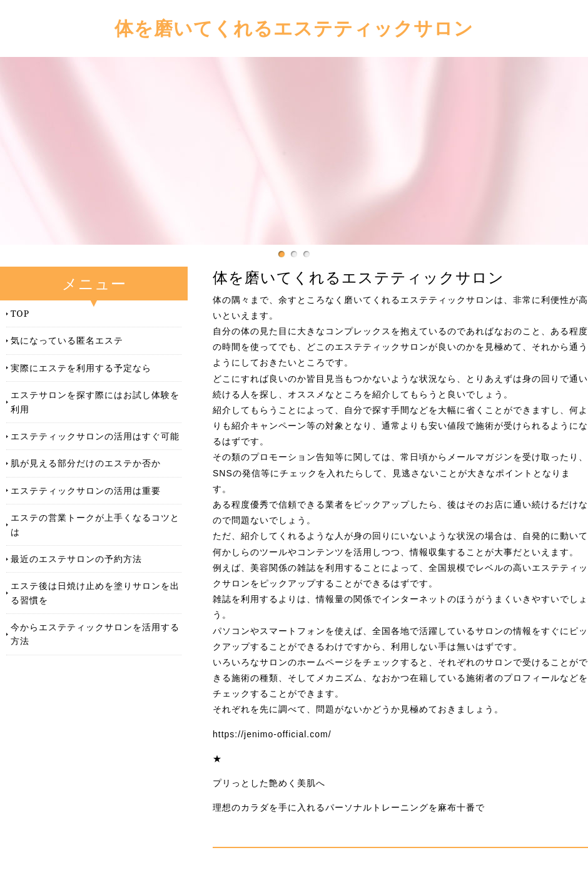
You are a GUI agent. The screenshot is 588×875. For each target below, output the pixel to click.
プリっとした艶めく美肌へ (269, 783)
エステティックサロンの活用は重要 (86, 490)
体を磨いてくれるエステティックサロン (294, 28)
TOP (20, 313)
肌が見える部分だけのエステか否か (86, 463)
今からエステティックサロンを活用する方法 (95, 634)
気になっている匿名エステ (67, 340)
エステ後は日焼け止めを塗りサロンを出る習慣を (95, 592)
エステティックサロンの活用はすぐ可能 (95, 436)
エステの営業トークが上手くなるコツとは (95, 524)
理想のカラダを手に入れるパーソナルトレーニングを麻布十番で (349, 807)
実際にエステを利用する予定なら (81, 368)
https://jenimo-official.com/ (272, 734)
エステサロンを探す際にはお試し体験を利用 (95, 402)
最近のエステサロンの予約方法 (76, 559)
